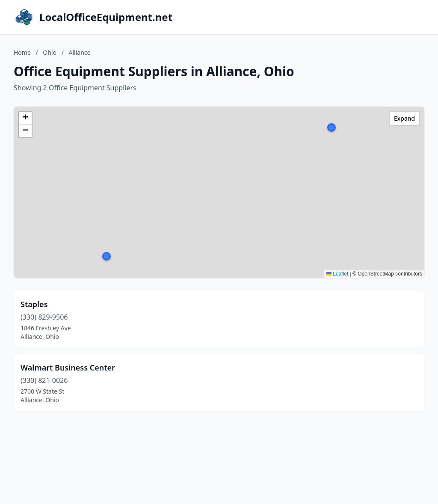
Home (22, 52)
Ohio (50, 52)
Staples (34, 304)
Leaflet (337, 274)
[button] (331, 127)
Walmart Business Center (68, 368)
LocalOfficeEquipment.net (106, 17)
